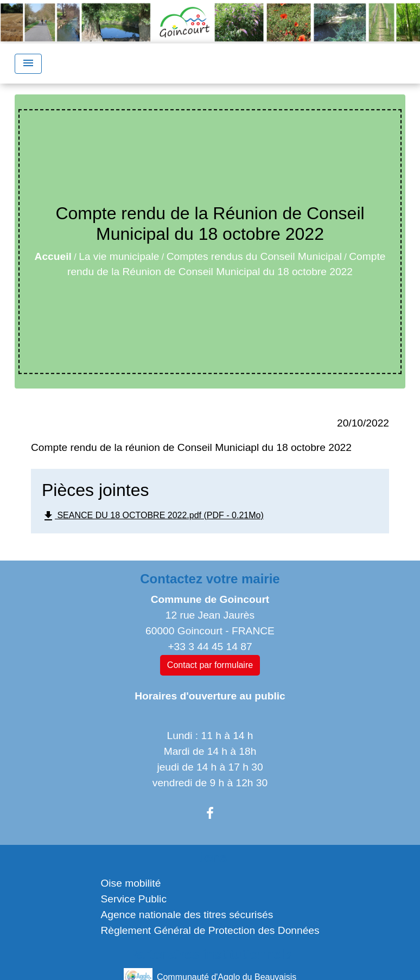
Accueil (53, 256)
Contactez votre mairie (210, 579)
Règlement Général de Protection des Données (210, 930)
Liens (210, 858)
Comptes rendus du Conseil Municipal (254, 256)
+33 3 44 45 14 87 (210, 647)
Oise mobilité (131, 883)
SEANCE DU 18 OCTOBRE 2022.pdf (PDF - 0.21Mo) (153, 516)
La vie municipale (119, 256)
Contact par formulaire (210, 665)
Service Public (133, 899)
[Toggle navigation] (28, 64)
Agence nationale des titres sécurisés (187, 915)
